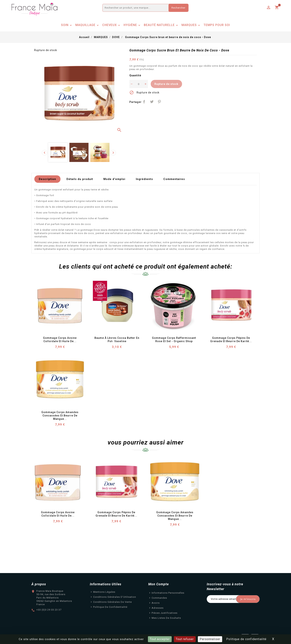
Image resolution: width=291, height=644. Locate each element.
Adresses (158, 608)
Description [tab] (47, 179)
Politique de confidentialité (110, 607)
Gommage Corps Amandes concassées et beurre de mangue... (60, 416)
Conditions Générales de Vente (112, 602)
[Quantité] (139, 84)
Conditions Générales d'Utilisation (115, 597)
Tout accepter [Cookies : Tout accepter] (160, 639)
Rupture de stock (166, 84)
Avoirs (156, 603)
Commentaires (174, 179)
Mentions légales (104, 592)
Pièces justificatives (165, 613)
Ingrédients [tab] (144, 179)
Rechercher (178, 8)
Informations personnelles (168, 593)
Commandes (159, 598)
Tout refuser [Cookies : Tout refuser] (185, 639)
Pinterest (159, 102)
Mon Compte (158, 584)
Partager (144, 102)
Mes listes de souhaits (166, 618)
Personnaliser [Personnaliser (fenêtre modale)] (210, 639)
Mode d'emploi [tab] (114, 179)
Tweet (152, 102)
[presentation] (45, 153)
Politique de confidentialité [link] (246, 639)
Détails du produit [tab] (80, 179)
